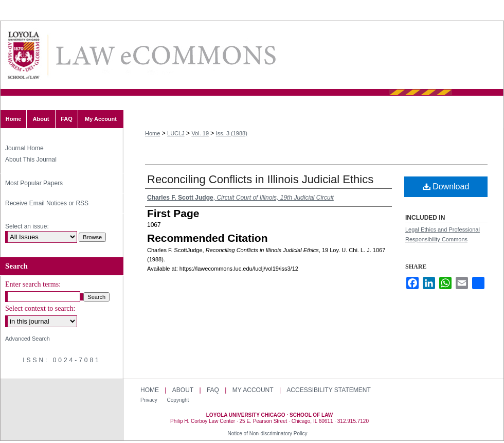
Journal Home (24, 148)
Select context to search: (40, 308)
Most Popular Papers (34, 183)
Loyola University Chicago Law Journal (165, 55)
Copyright (178, 400)
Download (446, 187)
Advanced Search (28, 339)
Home (152, 133)
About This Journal (31, 160)
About (183, 390)
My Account (253, 390)
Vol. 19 (200, 133)
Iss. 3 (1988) (232, 133)
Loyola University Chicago (470, 411)
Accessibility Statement (328, 390)
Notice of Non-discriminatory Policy (267, 433)
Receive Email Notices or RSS (47, 203)
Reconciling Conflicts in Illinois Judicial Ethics (260, 179)
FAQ (213, 390)
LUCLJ (176, 133)
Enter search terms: (33, 284)
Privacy (150, 400)
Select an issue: (27, 226)
